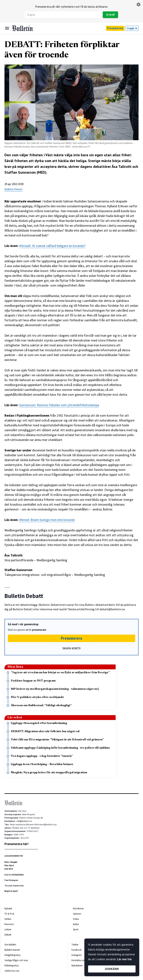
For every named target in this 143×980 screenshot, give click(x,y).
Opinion (77, 914)
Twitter (75, 945)
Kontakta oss (78, 960)
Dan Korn (9, 869)
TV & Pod (9, 914)
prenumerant (39, 630)
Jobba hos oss (12, 971)
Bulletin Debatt (13, 189)
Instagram (77, 955)
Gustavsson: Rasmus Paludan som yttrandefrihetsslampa (59, 405)
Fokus (76, 919)
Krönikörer (78, 909)
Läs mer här (124, 959)
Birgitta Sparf (11, 891)
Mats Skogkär (11, 862)
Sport (76, 929)
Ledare (8, 929)
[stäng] (139, 4)
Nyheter (8, 909)
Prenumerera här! (16, 844)
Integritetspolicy (12, 955)
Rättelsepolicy (12, 966)
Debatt (8, 935)
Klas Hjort (9, 865)
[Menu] (7, 28)
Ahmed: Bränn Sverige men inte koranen (47, 520)
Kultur (76, 924)
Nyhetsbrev (77, 966)
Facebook (77, 950)
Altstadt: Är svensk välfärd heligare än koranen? (52, 246)
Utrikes (8, 919)
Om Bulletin (10, 945)
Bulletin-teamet (12, 950)
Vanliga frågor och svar (16, 960)
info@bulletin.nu (24, 821)
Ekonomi (9, 924)
